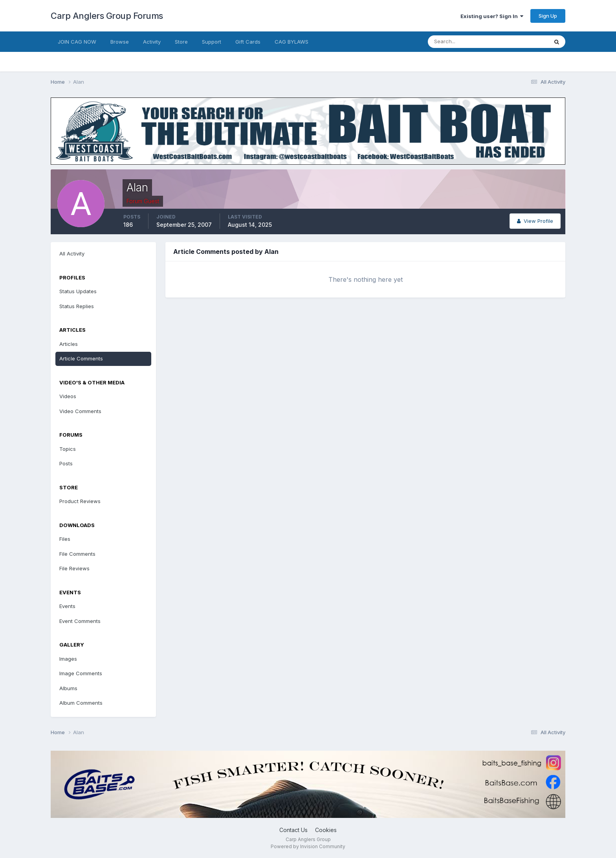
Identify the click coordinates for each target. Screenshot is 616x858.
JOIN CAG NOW (77, 42)
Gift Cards (248, 42)
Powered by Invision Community (308, 846)
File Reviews (74, 568)
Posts (66, 463)
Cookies (326, 830)
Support (212, 42)
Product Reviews (80, 501)
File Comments (77, 554)
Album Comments (81, 703)
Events (67, 606)
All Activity (72, 254)
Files (65, 539)
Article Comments (81, 358)
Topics (68, 449)
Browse (120, 42)
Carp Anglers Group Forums (107, 16)
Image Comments (81, 673)
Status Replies (77, 306)
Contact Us (293, 830)
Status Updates (78, 291)
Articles (69, 344)
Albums (68, 688)
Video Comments (80, 411)
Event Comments (80, 621)
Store (181, 42)
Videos (68, 396)
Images (68, 659)
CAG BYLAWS (291, 42)
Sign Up (548, 16)
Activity (152, 42)
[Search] (462, 42)
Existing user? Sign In (492, 16)
